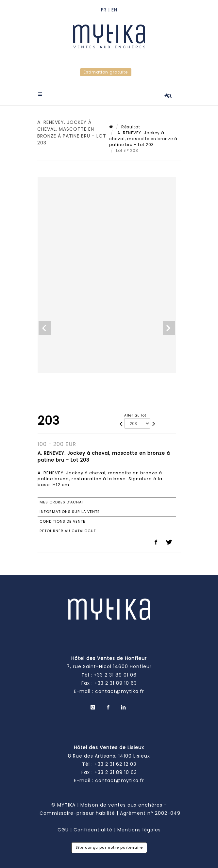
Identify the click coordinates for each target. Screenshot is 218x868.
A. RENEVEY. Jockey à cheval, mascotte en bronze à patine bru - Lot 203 (143, 139)
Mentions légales (139, 830)
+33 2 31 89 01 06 (115, 675)
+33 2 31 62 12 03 (115, 764)
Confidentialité (93, 830)
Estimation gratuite (106, 72)
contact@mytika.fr (120, 691)
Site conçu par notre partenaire (109, 847)
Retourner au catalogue (68, 531)
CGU (63, 830)
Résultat (131, 127)
